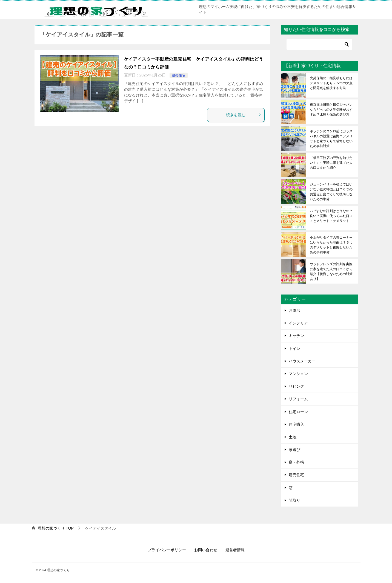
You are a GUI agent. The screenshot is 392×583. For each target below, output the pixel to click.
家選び (294, 450)
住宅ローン (298, 412)
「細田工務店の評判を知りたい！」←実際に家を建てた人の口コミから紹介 (331, 163)
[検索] (319, 44)
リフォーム (298, 399)
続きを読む (244, 115)
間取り (294, 500)
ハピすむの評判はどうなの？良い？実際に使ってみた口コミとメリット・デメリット (331, 216)
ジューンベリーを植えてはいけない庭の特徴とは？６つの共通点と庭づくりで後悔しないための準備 (331, 192)
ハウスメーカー (302, 361)
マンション (298, 374)
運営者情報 (235, 550)
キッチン (296, 336)
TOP (56, 528)
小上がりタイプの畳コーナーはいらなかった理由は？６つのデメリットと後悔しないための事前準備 (331, 245)
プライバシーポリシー (167, 550)
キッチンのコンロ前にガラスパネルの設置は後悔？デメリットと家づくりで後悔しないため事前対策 (331, 139)
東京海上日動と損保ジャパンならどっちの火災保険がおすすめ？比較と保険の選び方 (331, 110)
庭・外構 (296, 462)
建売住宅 (179, 75)
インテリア (298, 323)
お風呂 (294, 310)
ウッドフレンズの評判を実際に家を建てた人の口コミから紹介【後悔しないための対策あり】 (331, 272)
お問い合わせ (206, 550)
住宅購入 (296, 424)
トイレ (294, 348)
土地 (293, 437)
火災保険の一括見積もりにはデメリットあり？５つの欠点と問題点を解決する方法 (331, 83)
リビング (296, 386)
